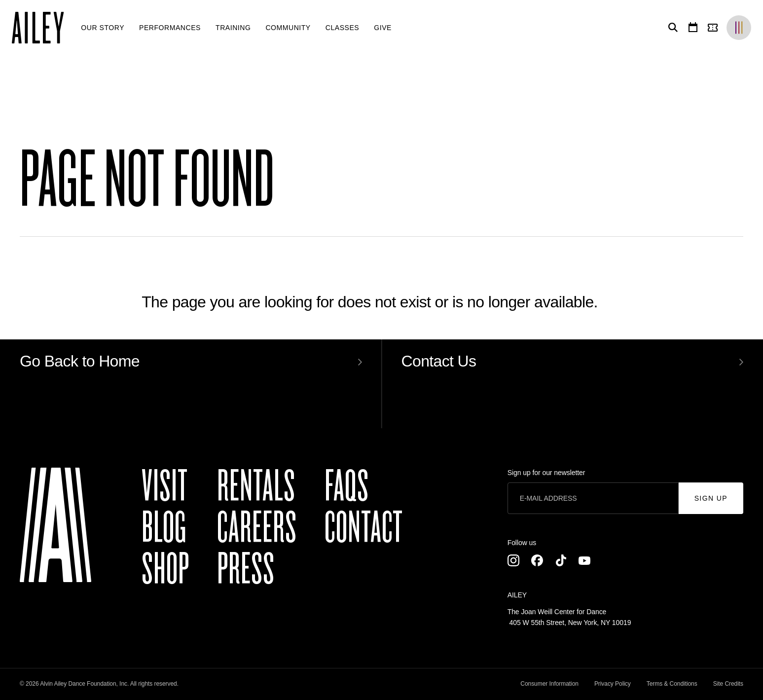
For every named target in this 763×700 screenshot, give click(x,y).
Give (383, 28)
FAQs (347, 486)
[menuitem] (103, 28)
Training (233, 28)
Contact (364, 528)
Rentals (256, 486)
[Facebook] (537, 560)
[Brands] (739, 28)
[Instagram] (513, 560)
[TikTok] (561, 560)
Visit (165, 486)
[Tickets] (715, 28)
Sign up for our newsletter (546, 473)
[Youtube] (584, 560)
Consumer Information (549, 684)
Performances (170, 28)
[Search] (671, 28)
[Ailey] (43, 28)
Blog (164, 528)
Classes (343, 28)
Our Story (103, 28)
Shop (165, 569)
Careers (257, 528)
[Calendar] (693, 28)
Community (288, 28)
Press (246, 569)
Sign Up (711, 498)
